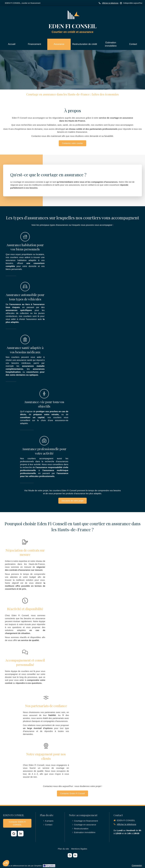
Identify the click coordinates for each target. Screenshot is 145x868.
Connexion (137, 865)
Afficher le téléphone (110, 3)
